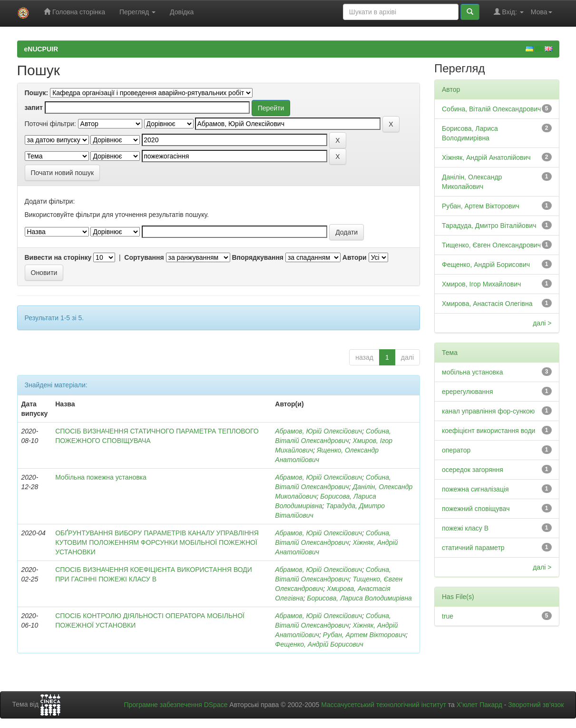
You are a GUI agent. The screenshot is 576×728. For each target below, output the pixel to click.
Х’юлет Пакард (479, 705)
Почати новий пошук (63, 173)
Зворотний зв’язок (536, 705)
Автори (355, 257)
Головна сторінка (74, 12)
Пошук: (37, 93)
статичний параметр (473, 548)
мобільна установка (472, 372)
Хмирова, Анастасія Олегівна (487, 304)
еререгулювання (468, 392)
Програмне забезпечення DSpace (176, 705)
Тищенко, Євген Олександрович (491, 245)
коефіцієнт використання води (488, 431)
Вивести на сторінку (58, 257)
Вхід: (509, 12)
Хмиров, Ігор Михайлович (481, 284)
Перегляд (137, 12)
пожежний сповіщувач (476, 509)
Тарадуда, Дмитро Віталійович (489, 226)
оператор (456, 450)
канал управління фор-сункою (488, 411)
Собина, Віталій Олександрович (491, 109)
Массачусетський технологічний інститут (384, 705)
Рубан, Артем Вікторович (364, 635)
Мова (542, 12)
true (448, 616)
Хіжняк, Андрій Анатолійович (486, 157)
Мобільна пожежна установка (101, 477)
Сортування (144, 257)
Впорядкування (258, 257)
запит (34, 108)
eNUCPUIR (41, 49)
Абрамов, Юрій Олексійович (318, 431)
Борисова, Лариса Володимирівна (359, 598)
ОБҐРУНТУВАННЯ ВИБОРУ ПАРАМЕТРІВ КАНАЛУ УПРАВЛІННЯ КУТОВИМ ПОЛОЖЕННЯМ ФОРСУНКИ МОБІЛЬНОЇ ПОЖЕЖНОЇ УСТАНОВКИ (157, 542)
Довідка (182, 12)
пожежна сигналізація (475, 489)
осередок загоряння (473, 470)
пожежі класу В (465, 528)
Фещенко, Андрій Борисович (319, 644)
